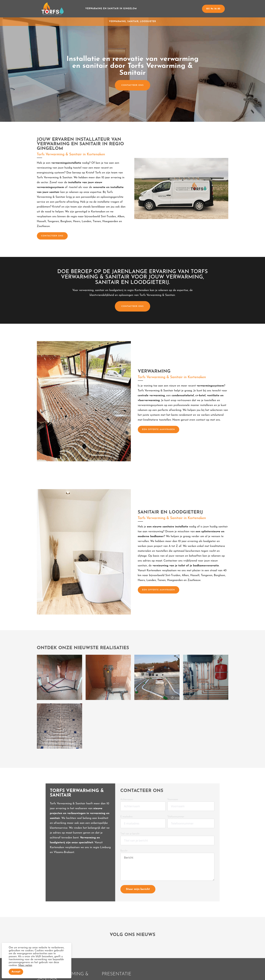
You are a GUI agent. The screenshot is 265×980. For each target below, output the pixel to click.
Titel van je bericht (130, 834)
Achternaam (127, 800)
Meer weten (25, 965)
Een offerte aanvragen (159, 429)
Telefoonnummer (176, 817)
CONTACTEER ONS (132, 85)
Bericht (124, 851)
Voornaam (173, 800)
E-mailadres (127, 817)
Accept (16, 972)
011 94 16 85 (213, 9)
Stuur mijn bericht (138, 889)
